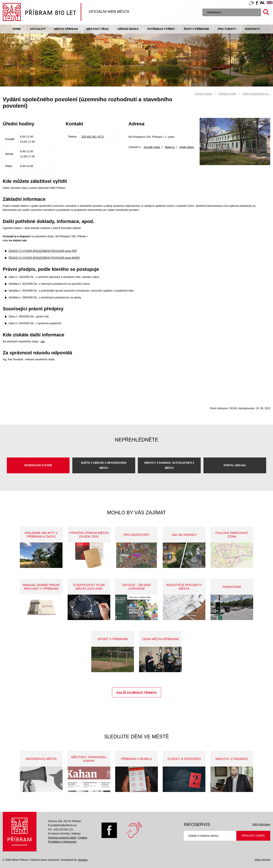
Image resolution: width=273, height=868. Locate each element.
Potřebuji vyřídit (161, 29)
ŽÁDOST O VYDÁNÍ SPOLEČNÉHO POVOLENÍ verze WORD (44, 258)
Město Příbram (66, 29)
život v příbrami (196, 29)
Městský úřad (98, 29)
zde (43, 342)
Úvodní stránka (203, 94)
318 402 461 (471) (93, 137)
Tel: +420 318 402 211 (61, 830)
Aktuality (38, 29)
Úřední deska (128, 29)
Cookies (82, 838)
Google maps (152, 147)
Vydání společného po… (256, 94)
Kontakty (253, 29)
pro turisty (227, 29)
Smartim (83, 860)
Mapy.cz (170, 147)
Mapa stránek (262, 860)
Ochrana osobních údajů (62, 838)
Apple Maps (187, 147)
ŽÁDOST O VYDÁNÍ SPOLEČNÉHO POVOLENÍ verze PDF (43, 251)
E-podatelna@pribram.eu (62, 825)
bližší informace (261, 824)
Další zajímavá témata (136, 693)
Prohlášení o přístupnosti (62, 842)
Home (17, 29)
